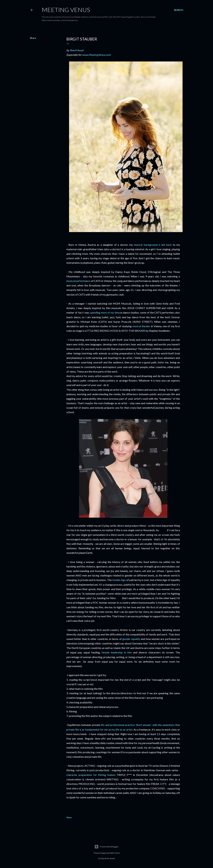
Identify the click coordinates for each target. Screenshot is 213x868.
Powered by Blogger (107, 847)
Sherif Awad (77, 50)
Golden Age (119, 580)
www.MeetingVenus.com (96, 55)
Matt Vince (115, 853)
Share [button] (33, 38)
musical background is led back (153, 245)
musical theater (141, 326)
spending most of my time (105, 312)
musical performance (78, 281)
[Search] (179, 10)
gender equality (131, 639)
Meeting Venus (66, 10)
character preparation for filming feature (91, 775)
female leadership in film (117, 652)
